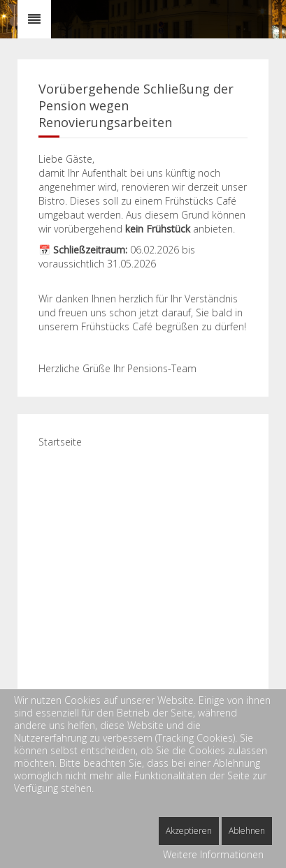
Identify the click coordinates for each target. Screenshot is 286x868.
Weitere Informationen (213, 854)
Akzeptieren (189, 831)
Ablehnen (247, 831)
